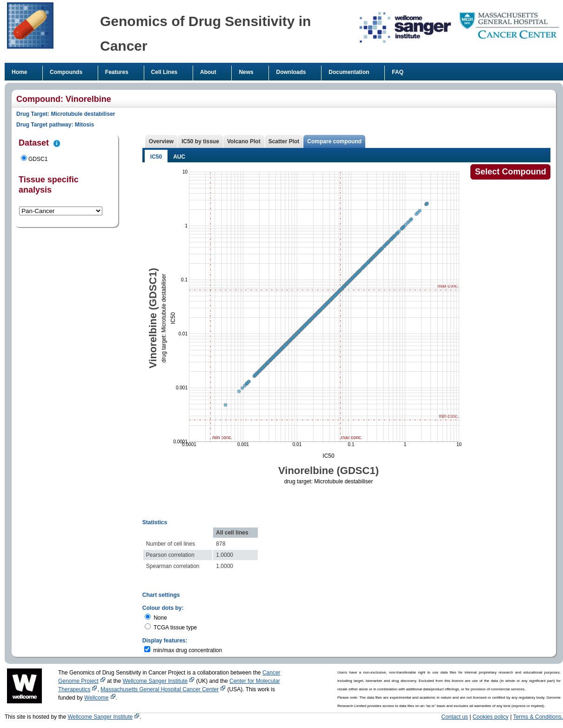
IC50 (156, 157)
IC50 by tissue (200, 141)
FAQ (398, 72)
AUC (179, 157)
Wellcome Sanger (158, 681)
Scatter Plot (284, 141)
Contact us (455, 717)
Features (117, 72)
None (160, 618)
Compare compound (334, 141)
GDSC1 (38, 159)
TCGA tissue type (175, 628)
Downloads (291, 72)
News (246, 72)
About (208, 72)
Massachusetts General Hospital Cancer (163, 689)
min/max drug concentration (188, 650)
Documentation (349, 72)
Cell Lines (164, 72)
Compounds (66, 72)
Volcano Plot (244, 141)
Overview (161, 141)
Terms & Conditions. (538, 717)
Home (19, 72)
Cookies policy (491, 717)
